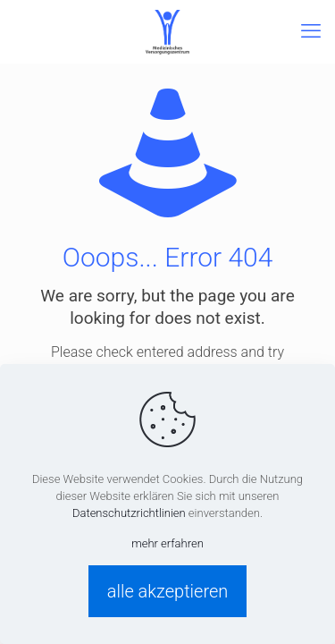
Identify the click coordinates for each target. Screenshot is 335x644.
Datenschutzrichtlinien (129, 513)
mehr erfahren (167, 543)
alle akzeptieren (168, 591)
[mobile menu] (311, 31)
